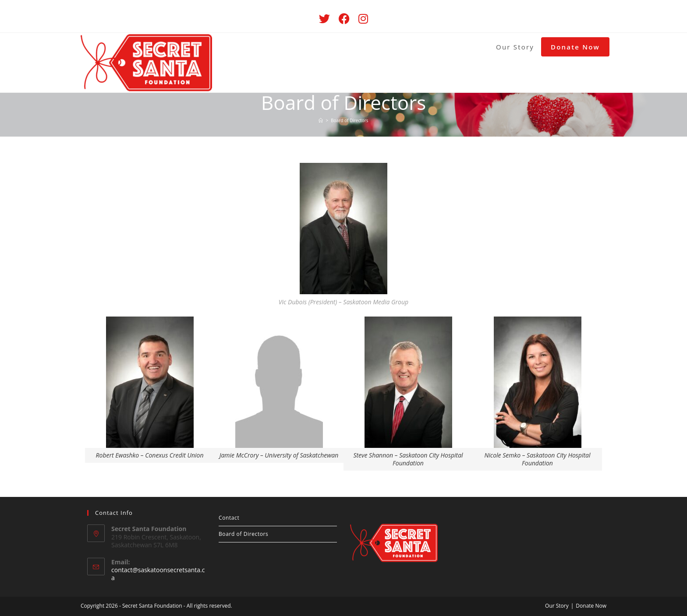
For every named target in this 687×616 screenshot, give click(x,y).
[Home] (321, 120)
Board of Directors (243, 534)
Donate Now (591, 606)
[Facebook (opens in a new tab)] (344, 19)
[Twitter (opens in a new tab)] (324, 19)
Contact (229, 518)
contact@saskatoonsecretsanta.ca (158, 574)
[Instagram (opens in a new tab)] (363, 19)
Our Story (557, 606)
